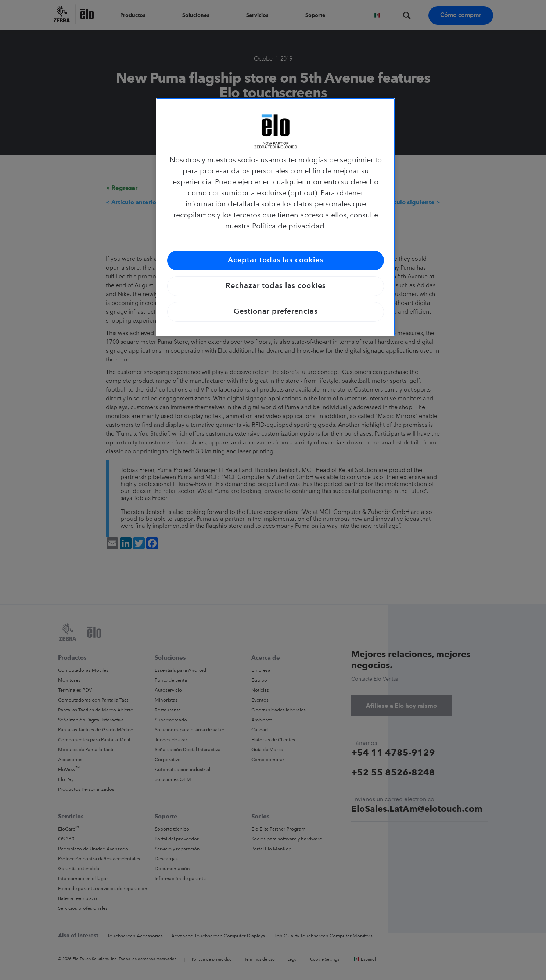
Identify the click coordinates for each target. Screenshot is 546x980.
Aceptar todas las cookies (276, 260)
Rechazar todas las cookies (276, 286)
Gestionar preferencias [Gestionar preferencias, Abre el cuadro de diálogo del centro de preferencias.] (276, 312)
